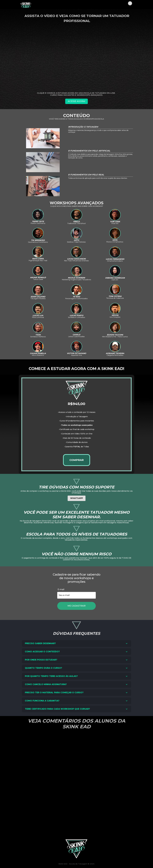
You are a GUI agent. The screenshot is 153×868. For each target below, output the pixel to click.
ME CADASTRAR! (77, 606)
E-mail (61, 589)
